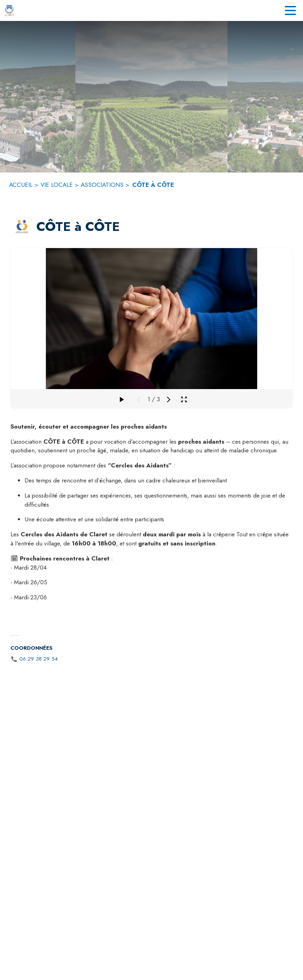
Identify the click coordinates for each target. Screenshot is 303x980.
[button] (22, 227)
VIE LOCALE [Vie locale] (57, 185)
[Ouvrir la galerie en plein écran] (184, 399)
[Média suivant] (169, 400)
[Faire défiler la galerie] (121, 400)
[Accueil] (9, 10)
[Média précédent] (139, 400)
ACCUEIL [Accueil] (21, 185)
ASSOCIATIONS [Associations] (102, 185)
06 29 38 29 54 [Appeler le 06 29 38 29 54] (38, 659)
